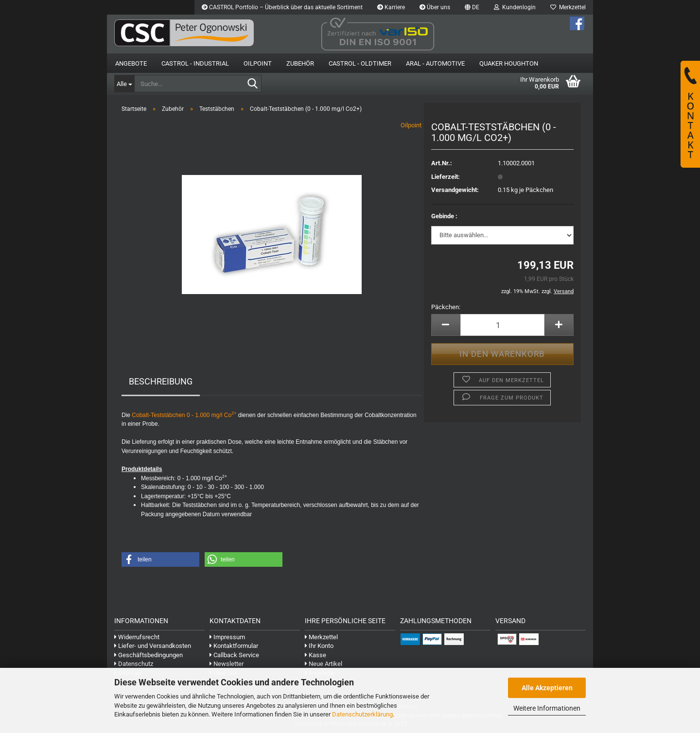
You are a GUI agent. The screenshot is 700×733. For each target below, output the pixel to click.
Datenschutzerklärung (362, 714)
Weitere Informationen (547, 708)
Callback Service (234, 655)
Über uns (435, 7)
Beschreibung (161, 381)
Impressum (227, 637)
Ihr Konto (319, 646)
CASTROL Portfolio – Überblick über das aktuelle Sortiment (282, 7)
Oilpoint (411, 125)
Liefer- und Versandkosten (153, 646)
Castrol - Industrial (195, 63)
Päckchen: (446, 307)
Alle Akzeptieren (547, 688)
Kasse (315, 655)
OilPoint (258, 63)
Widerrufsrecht (137, 637)
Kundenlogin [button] (515, 7)
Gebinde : (444, 216)
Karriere (391, 7)
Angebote (131, 63)
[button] (472, 7)
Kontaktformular (234, 646)
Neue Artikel (324, 664)
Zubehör (300, 63)
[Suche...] (124, 84)
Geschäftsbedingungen (149, 655)
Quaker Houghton (509, 63)
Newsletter (227, 664)
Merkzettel (568, 7)
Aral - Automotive (435, 63)
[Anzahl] (502, 325)
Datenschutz (134, 664)
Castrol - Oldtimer (360, 63)
